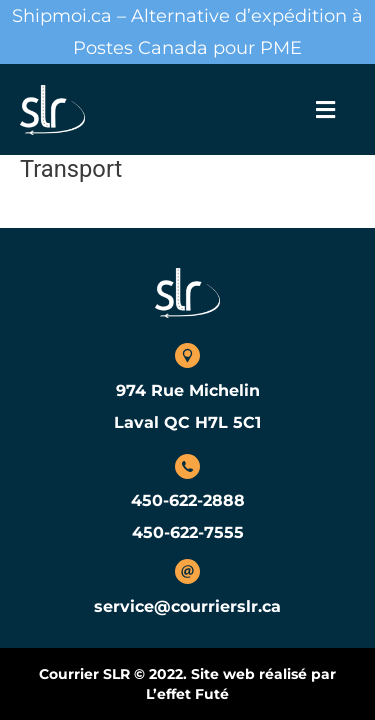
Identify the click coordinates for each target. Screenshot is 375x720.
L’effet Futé (187, 694)
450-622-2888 (188, 500)
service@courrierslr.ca (187, 606)
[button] (325, 110)
